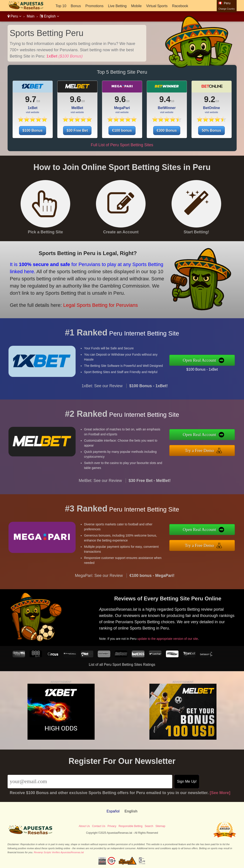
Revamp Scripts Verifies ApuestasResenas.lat (59, 852)
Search (149, 826)
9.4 (165, 99)
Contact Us (99, 826)
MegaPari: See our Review (99, 579)
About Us (84, 826)
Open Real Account (203, 360)
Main (31, 16)
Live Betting (117, 6)
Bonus (76, 6)
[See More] (220, 793)
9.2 (210, 99)
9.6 (75, 99)
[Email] (90, 782)
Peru (15, 16)
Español (113, 811)
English (49, 16)
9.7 (31, 99)
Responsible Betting (130, 826)
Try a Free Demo (203, 450)
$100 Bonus (33, 130)
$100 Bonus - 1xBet (206, 369)
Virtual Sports (157, 6)
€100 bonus (122, 130)
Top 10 (61, 6)
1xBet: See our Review (102, 389)
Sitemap (160, 826)
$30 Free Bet (77, 130)
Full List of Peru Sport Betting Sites (122, 145)
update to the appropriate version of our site (171, 637)
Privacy (112, 826)
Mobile (136, 6)
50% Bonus (211, 130)
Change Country (227, 9)
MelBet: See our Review (100, 484)
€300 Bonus (167, 130)
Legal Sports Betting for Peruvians (96, 303)
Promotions (94, 6)
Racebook (180, 6)
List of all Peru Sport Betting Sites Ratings (122, 665)
